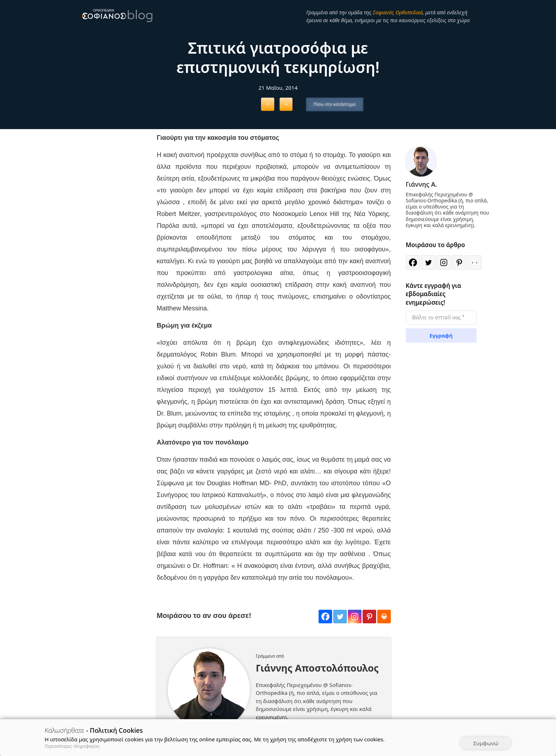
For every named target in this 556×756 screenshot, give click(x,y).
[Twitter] (340, 617)
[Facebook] (325, 617)
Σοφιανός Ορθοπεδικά (398, 12)
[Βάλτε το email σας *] (441, 318)
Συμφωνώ (486, 743)
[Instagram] (355, 617)
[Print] (384, 617)
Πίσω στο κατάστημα (335, 104)
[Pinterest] (369, 617)
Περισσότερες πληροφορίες (72, 746)
